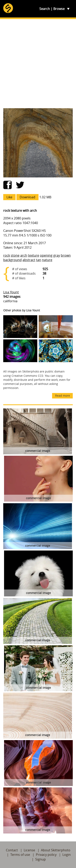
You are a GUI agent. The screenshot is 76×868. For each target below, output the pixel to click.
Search (45, 9)
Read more (63, 396)
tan (39, 260)
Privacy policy (46, 855)
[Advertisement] (38, 64)
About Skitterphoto (56, 850)
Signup (41, 859)
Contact (12, 850)
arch (24, 255)
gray (57, 255)
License (29, 850)
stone (15, 255)
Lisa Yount (11, 292)
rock (7, 255)
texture (34, 255)
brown (66, 255)
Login (67, 855)
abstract (29, 260)
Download (27, 197)
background (12, 260)
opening (46, 255)
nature (47, 260)
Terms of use (20, 855)
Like (9, 197)
